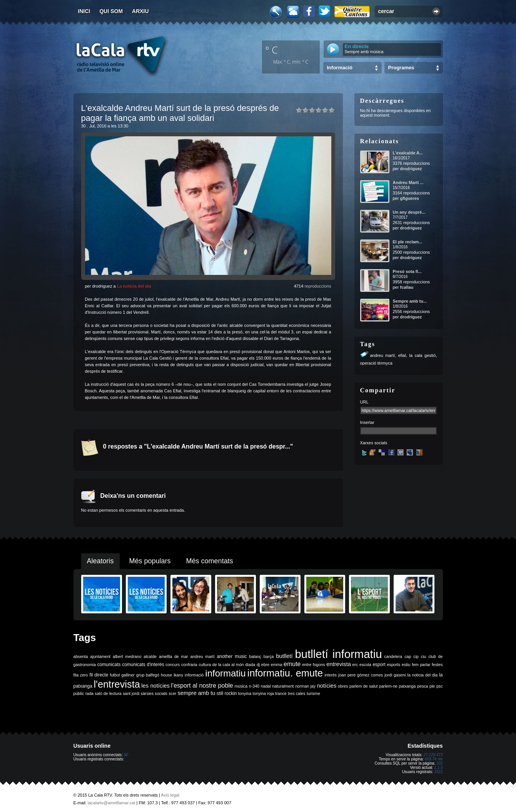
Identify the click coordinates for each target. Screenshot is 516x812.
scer (172, 693)
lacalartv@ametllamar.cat (112, 803)
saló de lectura (108, 693)
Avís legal (170, 795)
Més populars (150, 561)
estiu (406, 665)
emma (277, 665)
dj (258, 665)
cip (416, 656)
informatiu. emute (285, 673)
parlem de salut (363, 686)
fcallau (407, 287)
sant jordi (131, 693)
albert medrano (127, 656)
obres (343, 686)
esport (379, 665)
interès (331, 675)
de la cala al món (228, 665)
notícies (327, 686)
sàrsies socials (154, 693)
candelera (393, 656)
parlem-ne (388, 686)
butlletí (284, 656)
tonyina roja (263, 693)
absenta (81, 656)
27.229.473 (433, 755)
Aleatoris (100, 561)
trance (281, 693)
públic (79, 693)
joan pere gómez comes (361, 675)
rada (89, 693)
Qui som (111, 11)
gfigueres (409, 198)
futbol (115, 675)
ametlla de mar (174, 656)
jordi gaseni (395, 675)
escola (365, 665)
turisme (313, 693)
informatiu (225, 673)
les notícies (155, 686)
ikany (178, 675)
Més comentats (210, 561)
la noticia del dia (423, 675)
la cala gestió (422, 355)
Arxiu (140, 11)
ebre (265, 665)
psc (440, 686)
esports (393, 665)
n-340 (254, 686)
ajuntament (100, 656)
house (166, 675)
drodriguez (411, 169)
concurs (173, 665)
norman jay (305, 686)
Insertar (367, 422)
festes (437, 665)
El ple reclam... (408, 242)
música (241, 686)
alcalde (150, 656)
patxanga (407, 686)
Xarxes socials (374, 443)
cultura (205, 665)
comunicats (109, 665)
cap (408, 656)
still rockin (227, 693)
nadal (266, 686)
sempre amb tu (197, 693)
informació (194, 675)
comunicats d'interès (143, 665)
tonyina (245, 693)
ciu (424, 656)
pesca (422, 686)
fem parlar (421, 665)
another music (232, 656)
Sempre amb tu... (410, 301)
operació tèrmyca (376, 363)
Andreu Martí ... (408, 182)
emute (292, 664)
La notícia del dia (134, 286)
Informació (340, 68)
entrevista (339, 664)
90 (126, 755)
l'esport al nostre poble (202, 686)
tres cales (297, 693)
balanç (255, 656)
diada (250, 665)
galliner (128, 675)
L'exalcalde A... (408, 153)
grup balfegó (148, 675)
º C (272, 50)
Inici (84, 11)
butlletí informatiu (339, 654)
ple (432, 686)
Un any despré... (409, 212)
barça (269, 656)
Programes (401, 68)
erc (355, 665)
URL (364, 402)
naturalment (283, 686)
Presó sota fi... (407, 271)
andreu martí (383, 355)
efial (402, 355)
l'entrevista (117, 684)
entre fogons (314, 665)
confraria (189, 665)
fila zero (81, 675)
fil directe (99, 675)
